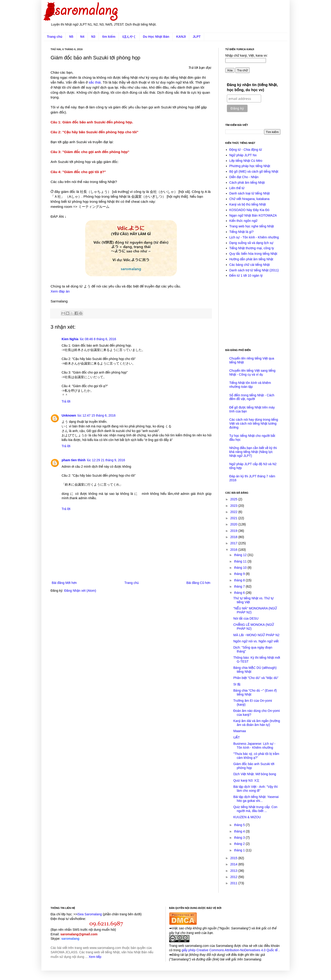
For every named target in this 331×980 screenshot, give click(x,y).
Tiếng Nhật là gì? (242, 232)
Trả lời (66, 401)
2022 (234, 512)
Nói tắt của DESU (246, 618)
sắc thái (95, 82)
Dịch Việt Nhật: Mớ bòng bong (255, 774)
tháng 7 (240, 586)
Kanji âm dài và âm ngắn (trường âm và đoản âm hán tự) (257, 723)
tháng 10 (241, 568)
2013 (234, 871)
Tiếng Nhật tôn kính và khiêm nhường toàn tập (250, 385)
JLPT (197, 37)
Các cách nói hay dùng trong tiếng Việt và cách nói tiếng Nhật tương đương (254, 423)
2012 (234, 877)
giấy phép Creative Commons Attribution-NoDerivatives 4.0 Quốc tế (230, 950)
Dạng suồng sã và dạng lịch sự (251, 243)
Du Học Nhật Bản (156, 37)
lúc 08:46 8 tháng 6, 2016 (98, 339)
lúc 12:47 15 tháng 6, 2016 (97, 415)
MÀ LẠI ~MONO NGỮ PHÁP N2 (256, 635)
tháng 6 (240, 593)
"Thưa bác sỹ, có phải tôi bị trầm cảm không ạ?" (256, 756)
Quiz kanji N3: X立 (246, 780)
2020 (234, 524)
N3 (93, 37)
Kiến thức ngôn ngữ (243, 221)
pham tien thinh (74, 460)
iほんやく (129, 37)
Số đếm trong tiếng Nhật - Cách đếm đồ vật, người (252, 397)
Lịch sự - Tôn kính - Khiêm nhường (254, 237)
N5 (71, 37)
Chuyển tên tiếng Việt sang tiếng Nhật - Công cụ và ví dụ (253, 373)
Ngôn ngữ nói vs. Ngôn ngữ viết (256, 641)
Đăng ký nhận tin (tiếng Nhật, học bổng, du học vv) (252, 87)
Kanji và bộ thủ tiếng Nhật (248, 204)
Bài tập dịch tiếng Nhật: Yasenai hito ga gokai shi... (256, 799)
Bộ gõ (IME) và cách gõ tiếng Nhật (254, 171)
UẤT (237, 737)
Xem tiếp (95, 957)
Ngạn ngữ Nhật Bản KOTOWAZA (253, 215)
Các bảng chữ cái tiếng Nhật (250, 265)
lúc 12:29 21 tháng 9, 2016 (106, 460)
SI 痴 (237, 684)
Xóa (230, 70)
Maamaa (240, 731)
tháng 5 (240, 825)
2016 (234, 550)
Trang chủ (55, 37)
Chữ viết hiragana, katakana (250, 199)
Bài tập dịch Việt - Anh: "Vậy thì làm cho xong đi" (255, 789)
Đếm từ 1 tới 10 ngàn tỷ (246, 275)
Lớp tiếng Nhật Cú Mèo (246, 161)
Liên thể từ (237, 188)
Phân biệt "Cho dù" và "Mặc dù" (256, 678)
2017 (234, 543)
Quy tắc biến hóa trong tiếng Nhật (253, 254)
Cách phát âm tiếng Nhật (247, 183)
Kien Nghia (70, 339)
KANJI (181, 37)
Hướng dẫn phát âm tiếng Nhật (251, 259)
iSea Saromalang (90, 914)
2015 (234, 858)
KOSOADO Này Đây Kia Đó (249, 210)
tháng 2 (240, 844)
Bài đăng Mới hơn (64, 583)
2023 (234, 506)
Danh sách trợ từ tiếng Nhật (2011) (254, 270)
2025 (234, 499)
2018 (234, 537)
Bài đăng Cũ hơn (198, 583)
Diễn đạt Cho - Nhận (244, 177)
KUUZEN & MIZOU (247, 817)
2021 (234, 518)
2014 (234, 864)
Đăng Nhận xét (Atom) (80, 591)
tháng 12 (241, 555)
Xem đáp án (60, 291)
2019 (234, 531)
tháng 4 (240, 831)
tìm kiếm (109, 37)
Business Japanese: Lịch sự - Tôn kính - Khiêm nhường (254, 746)
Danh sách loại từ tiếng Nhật (250, 193)
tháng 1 (240, 850)
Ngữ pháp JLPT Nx (243, 155)
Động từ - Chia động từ (246, 150)
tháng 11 (241, 561)
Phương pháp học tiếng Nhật (250, 166)
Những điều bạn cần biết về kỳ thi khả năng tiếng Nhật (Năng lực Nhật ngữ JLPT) (253, 452)
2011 (234, 883)
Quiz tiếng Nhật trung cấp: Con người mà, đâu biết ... (255, 809)
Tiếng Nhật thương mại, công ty (252, 248)
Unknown (69, 415)
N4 (82, 37)
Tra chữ (243, 70)
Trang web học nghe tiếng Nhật (252, 226)
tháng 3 (240, 838)
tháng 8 (240, 580)
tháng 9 (240, 574)
